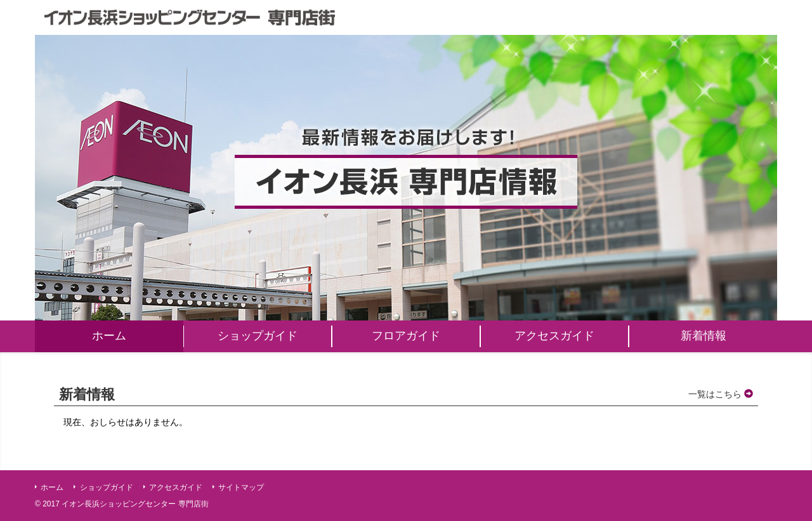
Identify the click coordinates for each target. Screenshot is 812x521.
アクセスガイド (176, 487)
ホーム (52, 487)
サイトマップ (241, 487)
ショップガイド (107, 487)
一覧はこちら (721, 394)
